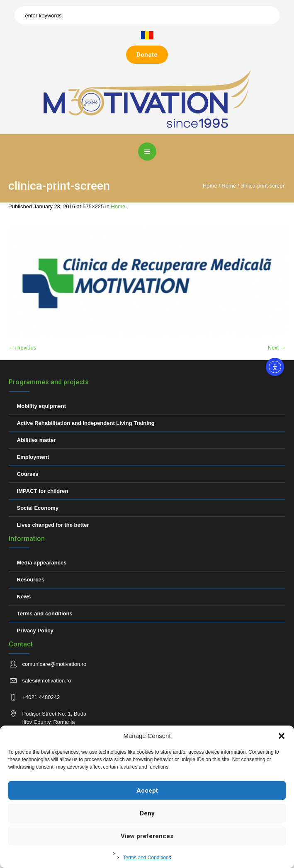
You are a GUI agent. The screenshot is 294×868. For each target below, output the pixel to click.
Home (210, 186)
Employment (33, 457)
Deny (147, 813)
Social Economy (38, 508)
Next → (277, 348)
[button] (282, 736)
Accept (147, 791)
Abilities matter (36, 440)
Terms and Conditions (147, 858)
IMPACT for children (43, 491)
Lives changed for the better (53, 525)
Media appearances (42, 563)
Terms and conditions (45, 614)
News (24, 597)
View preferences (147, 836)
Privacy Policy (35, 631)
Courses (28, 474)
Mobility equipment (41, 406)
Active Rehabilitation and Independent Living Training (86, 423)
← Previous (22, 348)
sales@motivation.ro (47, 681)
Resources (31, 580)
